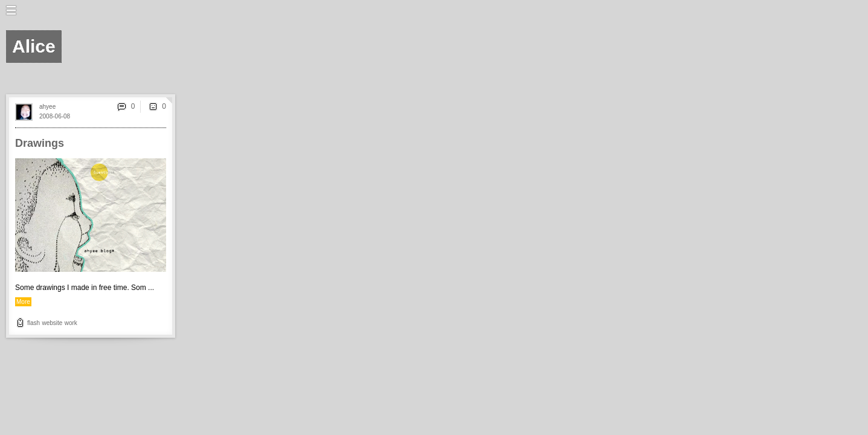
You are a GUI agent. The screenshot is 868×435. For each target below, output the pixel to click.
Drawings (40, 143)
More (23, 302)
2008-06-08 (55, 116)
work (71, 323)
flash (34, 323)
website (52, 323)
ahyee (47, 107)
